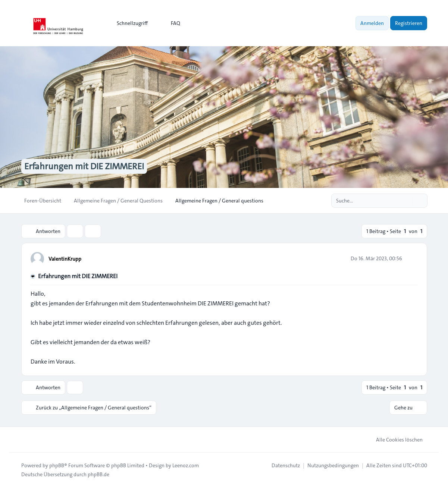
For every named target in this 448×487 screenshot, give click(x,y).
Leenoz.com (186, 465)
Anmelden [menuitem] (372, 23)
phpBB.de (98, 474)
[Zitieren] (411, 258)
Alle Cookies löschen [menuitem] (394, 440)
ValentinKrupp (65, 259)
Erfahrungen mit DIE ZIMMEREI (78, 276)
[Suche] (406, 201)
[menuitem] (129, 23)
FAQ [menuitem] (171, 23)
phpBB (57, 465)
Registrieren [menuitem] (409, 23)
